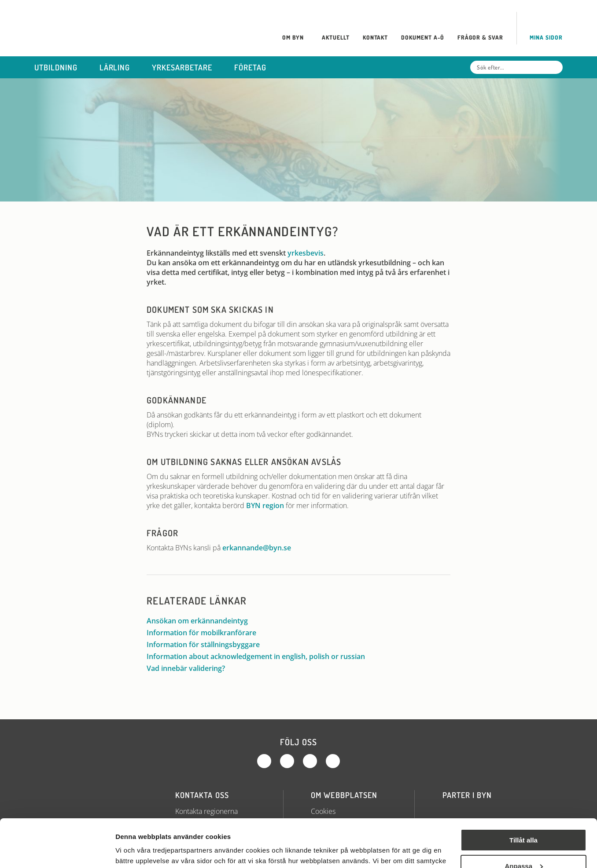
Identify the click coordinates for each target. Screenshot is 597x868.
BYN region (265, 505)
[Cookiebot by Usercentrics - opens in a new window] (57, 851)
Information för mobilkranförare (206, 633)
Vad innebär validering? (190, 668)
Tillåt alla (523, 795)
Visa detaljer (135, 851)
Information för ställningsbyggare (208, 645)
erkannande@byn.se (257, 548)
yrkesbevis (306, 253)
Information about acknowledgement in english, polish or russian (260, 656)
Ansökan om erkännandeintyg (202, 621)
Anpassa (524, 821)
